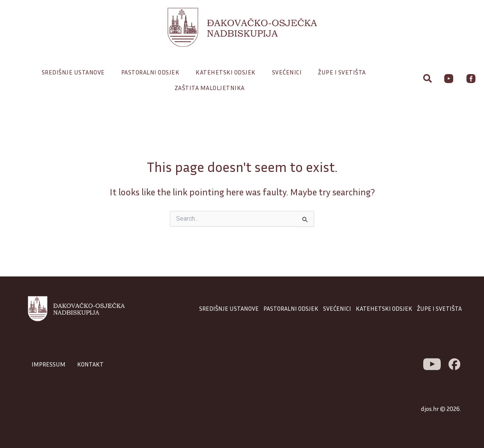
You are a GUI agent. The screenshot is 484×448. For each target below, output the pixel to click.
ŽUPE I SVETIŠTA (439, 308)
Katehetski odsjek (228, 72)
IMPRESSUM (49, 364)
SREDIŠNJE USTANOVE (229, 308)
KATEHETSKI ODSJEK (384, 308)
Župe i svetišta (344, 72)
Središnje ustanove (75, 72)
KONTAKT (90, 364)
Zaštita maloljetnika (210, 88)
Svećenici (289, 72)
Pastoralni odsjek (152, 72)
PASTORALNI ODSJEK (291, 308)
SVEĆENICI (337, 308)
